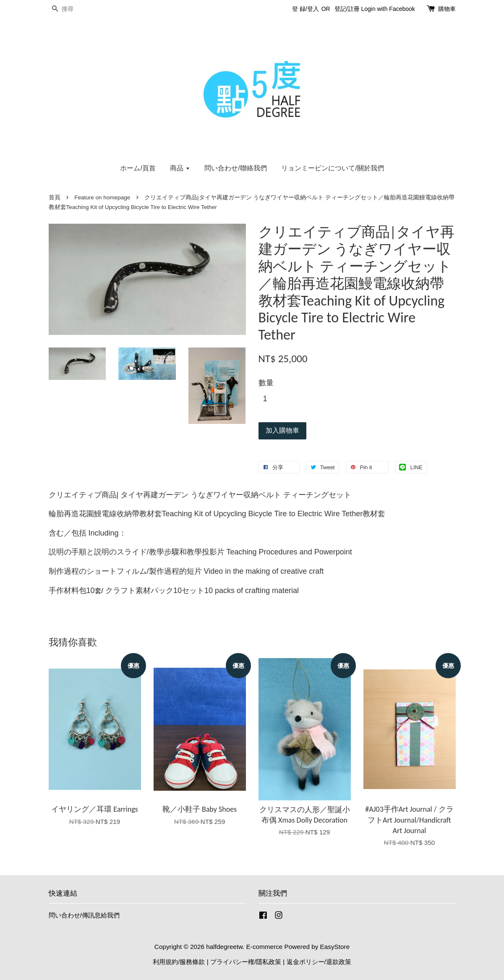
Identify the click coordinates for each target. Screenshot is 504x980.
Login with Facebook (388, 9)
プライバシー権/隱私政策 (246, 962)
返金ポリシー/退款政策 (319, 962)
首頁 (55, 197)
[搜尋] (74, 9)
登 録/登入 (306, 9)
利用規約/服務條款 (179, 962)
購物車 (447, 9)
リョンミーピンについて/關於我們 (332, 168)
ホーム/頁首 (138, 168)
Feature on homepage (102, 197)
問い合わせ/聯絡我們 (235, 168)
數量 (266, 383)
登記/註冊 (347, 9)
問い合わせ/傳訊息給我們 (84, 915)
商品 (180, 168)
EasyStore (335, 947)
